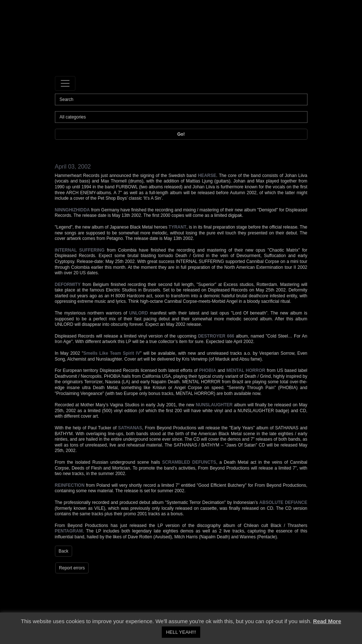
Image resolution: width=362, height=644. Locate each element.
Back (64, 551)
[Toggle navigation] (65, 83)
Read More (327, 621)
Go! (181, 134)
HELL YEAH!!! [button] (181, 632)
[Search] (181, 99)
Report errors (72, 568)
